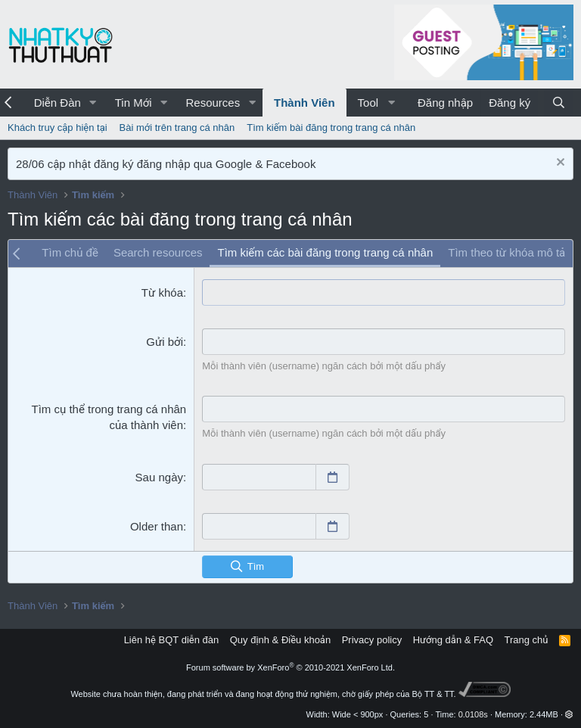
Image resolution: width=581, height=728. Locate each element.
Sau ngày (159, 477)
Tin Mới (134, 103)
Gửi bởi (165, 342)
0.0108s (473, 714)
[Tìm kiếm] (559, 103)
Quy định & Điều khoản (280, 640)
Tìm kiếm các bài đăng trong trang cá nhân (325, 252)
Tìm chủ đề (70, 252)
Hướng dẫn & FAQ (453, 640)
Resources (213, 103)
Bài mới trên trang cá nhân (177, 128)
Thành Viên (304, 103)
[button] (93, 103)
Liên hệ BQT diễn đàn (172, 640)
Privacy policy (372, 640)
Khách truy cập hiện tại (57, 128)
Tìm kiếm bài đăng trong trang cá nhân (331, 128)
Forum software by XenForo (290, 667)
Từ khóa (162, 292)
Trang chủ (527, 640)
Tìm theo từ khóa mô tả (506, 252)
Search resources (158, 252)
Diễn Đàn (57, 103)
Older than (157, 526)
